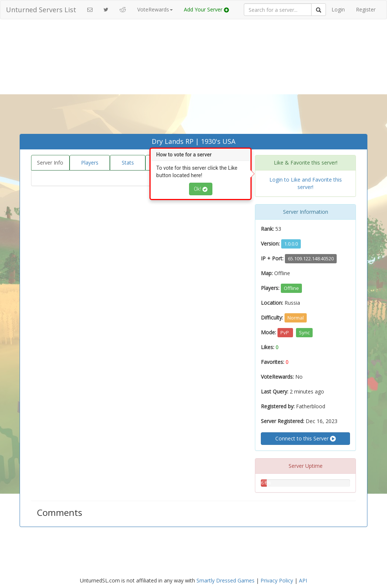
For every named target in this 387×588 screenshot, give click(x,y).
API (303, 580)
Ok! (201, 189)
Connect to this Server (305, 439)
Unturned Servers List (41, 10)
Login (338, 9)
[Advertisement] (193, 78)
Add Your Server (206, 9)
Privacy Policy (277, 580)
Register (366, 9)
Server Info (50, 163)
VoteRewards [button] (155, 9)
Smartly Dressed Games (226, 580)
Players (90, 163)
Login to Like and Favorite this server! (306, 183)
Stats (128, 163)
